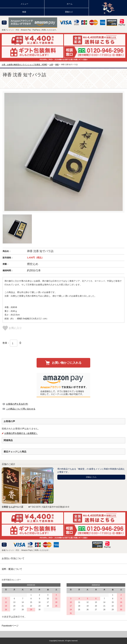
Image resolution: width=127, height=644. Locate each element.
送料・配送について (12, 569)
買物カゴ (69, 12)
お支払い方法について (13, 558)
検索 (24, 12)
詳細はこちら (91, 477)
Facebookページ (10, 626)
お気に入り (12, 328)
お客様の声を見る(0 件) (17, 404)
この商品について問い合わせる (21, 409)
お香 (51, 65)
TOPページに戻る (63, 634)
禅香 (57, 65)
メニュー (24, 4)
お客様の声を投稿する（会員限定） (21, 433)
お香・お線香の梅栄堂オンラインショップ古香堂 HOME (24, 65)
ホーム (70, 4)
